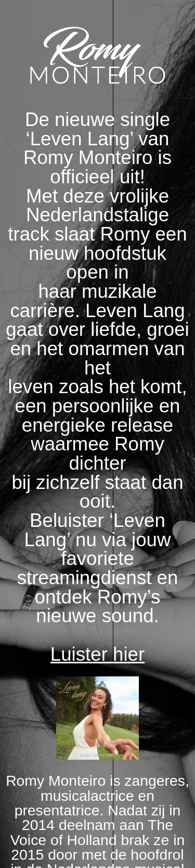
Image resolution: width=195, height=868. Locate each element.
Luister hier (97, 654)
